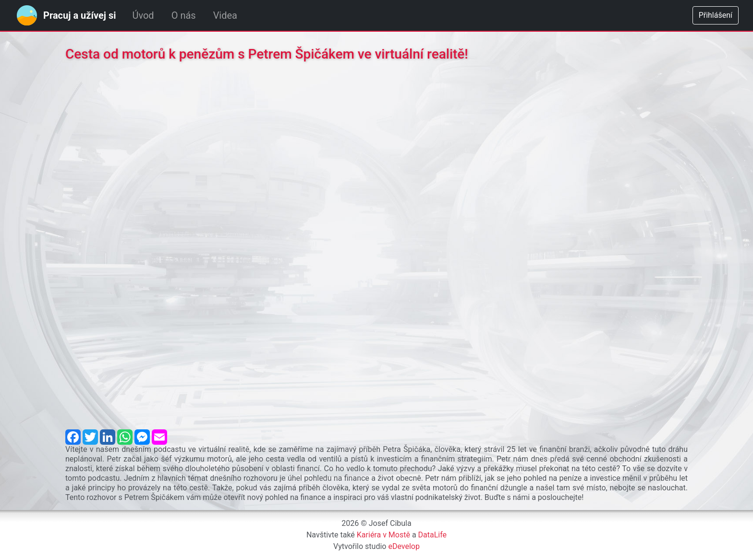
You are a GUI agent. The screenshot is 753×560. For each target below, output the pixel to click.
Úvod (143, 15)
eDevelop (404, 546)
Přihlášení (716, 15)
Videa (225, 15)
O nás (184, 15)
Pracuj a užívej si (79, 15)
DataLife (433, 535)
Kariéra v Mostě (383, 535)
